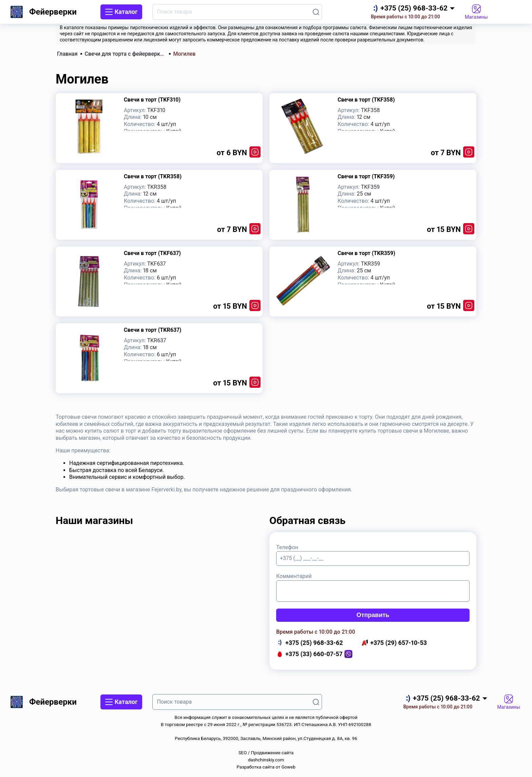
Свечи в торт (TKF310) (152, 100)
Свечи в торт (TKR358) (153, 176)
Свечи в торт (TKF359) (366, 176)
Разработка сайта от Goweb (266, 767)
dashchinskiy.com (266, 760)
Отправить (373, 615)
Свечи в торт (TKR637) (153, 330)
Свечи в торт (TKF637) (152, 253)
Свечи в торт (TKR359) (366, 253)
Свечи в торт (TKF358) (366, 100)
